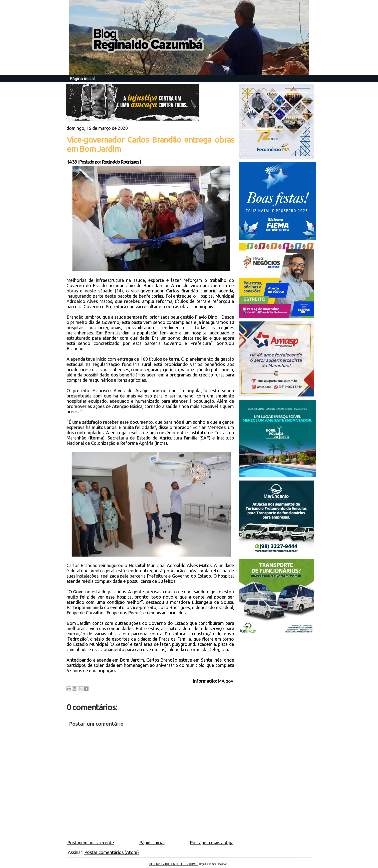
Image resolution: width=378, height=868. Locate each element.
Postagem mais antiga (212, 842)
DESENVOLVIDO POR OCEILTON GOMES (174, 864)
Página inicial (82, 79)
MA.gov (226, 681)
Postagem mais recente (91, 842)
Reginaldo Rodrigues (120, 162)
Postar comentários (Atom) (112, 852)
